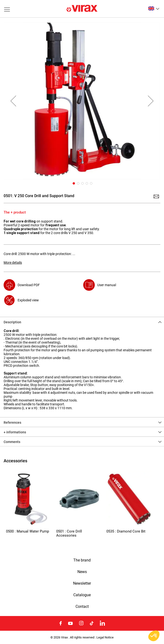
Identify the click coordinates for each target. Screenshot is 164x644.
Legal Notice (105, 637)
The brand (82, 560)
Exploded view (28, 300)
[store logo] (82, 9)
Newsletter (82, 583)
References (12, 422)
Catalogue (82, 595)
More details (13, 263)
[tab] (82, 322)
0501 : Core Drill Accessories (69, 533)
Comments (12, 442)
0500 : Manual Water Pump (27, 531)
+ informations (15, 432)
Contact (82, 607)
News (82, 572)
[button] (154, 8)
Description (12, 322)
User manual (107, 285)
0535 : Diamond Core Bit (126, 531)
